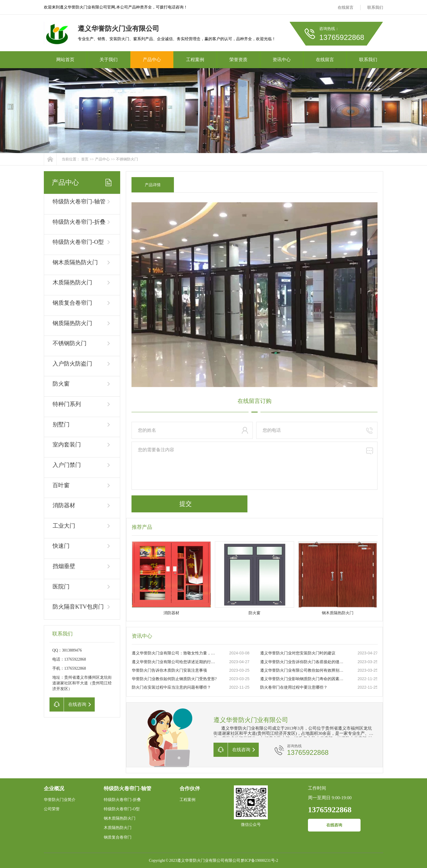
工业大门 (64, 526)
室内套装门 (67, 444)
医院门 (61, 586)
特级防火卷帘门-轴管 (79, 201)
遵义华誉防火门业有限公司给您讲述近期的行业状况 (174, 662)
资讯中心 (282, 60)
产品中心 (152, 60)
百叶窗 (61, 485)
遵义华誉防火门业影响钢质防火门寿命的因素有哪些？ (303, 679)
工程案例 (195, 60)
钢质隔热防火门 (72, 323)
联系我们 (375, 7)
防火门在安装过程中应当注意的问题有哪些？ (171, 687)
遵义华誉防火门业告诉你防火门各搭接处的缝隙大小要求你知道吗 (303, 662)
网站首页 (65, 60)
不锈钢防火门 (127, 159)
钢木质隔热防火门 (75, 262)
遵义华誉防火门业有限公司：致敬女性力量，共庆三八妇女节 (174, 653)
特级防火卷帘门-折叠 (79, 222)
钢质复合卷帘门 (72, 303)
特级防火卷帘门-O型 (78, 242)
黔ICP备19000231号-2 (259, 861)
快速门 (61, 546)
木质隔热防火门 (72, 282)
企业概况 (54, 788)
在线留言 (346, 7)
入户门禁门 (67, 465)
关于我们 (109, 60)
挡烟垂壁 (64, 566)
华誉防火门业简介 (60, 800)
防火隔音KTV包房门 (78, 607)
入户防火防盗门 (72, 364)
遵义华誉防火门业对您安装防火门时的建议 (298, 653)
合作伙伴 (190, 788)
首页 (85, 159)
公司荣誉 (52, 809)
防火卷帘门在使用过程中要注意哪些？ (294, 687)
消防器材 (64, 505)
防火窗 (61, 384)
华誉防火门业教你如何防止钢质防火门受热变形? (174, 679)
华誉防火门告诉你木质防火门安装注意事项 (169, 670)
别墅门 (61, 424)
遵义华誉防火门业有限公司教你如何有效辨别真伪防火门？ (303, 670)
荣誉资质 (238, 60)
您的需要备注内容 (255, 466)
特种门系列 (67, 404)
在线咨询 (334, 825)
